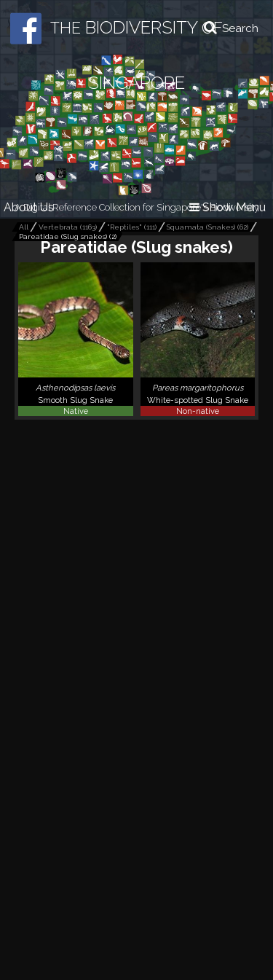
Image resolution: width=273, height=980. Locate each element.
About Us (29, 207)
